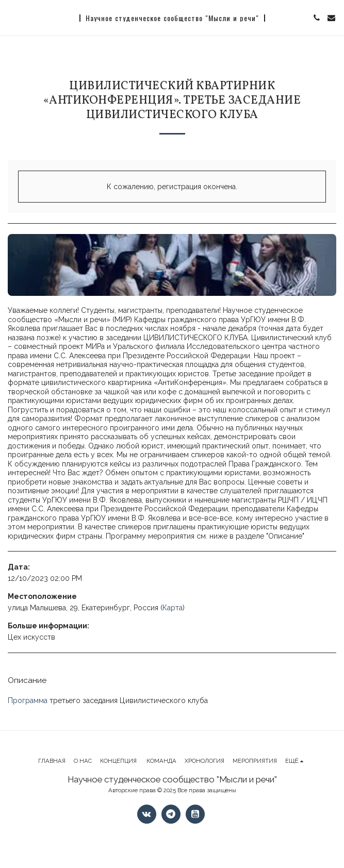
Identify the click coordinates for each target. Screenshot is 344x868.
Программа (28, 700)
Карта (173, 608)
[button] (11, 18)
